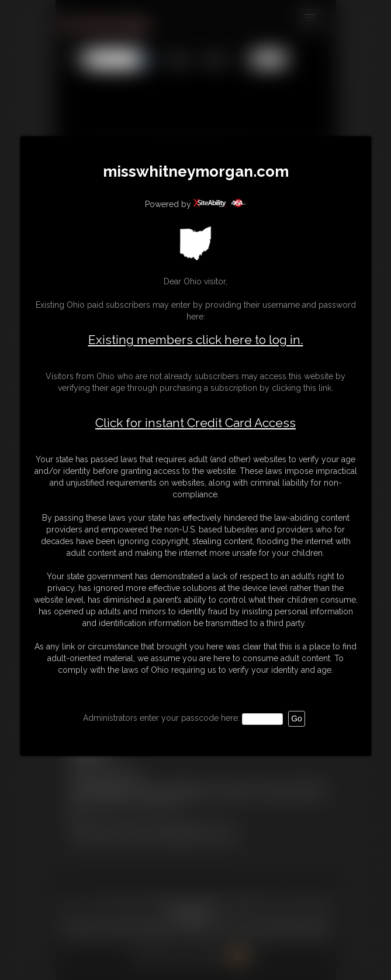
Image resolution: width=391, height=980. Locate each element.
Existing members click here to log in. (196, 340)
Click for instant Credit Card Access (195, 423)
